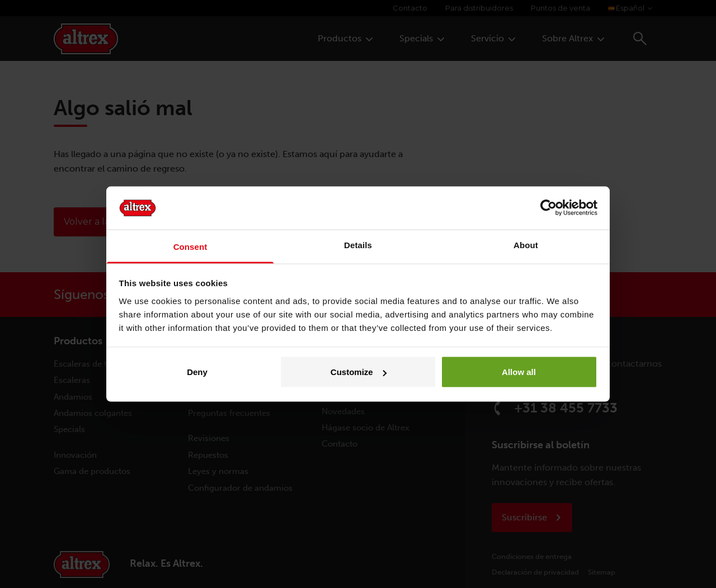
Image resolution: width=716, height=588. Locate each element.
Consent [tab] (190, 246)
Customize (359, 372)
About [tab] (526, 245)
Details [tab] (358, 245)
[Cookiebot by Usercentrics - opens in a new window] (548, 208)
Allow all (519, 372)
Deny (197, 372)
